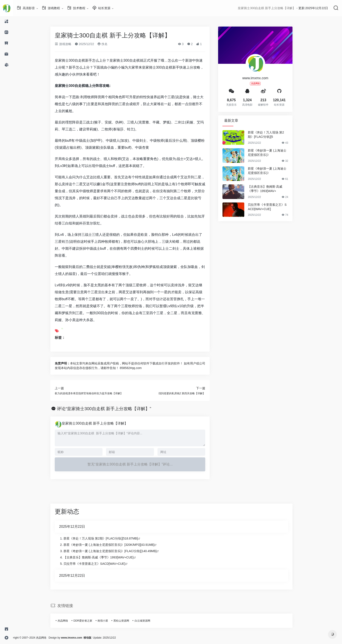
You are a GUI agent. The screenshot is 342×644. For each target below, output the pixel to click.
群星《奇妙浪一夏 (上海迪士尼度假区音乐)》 (273, 153)
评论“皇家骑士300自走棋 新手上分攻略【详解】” (110, 409)
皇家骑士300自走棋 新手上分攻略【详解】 (101, 423)
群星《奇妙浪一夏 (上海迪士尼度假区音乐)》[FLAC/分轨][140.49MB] (116, 551)
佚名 (109, 44)
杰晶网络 (69, 621)
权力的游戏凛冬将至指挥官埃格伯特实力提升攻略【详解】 (95, 393)
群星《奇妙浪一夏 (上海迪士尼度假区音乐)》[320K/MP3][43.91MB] (115, 545)
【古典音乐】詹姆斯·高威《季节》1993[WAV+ (271, 189)
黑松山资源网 (127, 621)
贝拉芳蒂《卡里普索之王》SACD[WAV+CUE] (273, 207)
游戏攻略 (69, 44)
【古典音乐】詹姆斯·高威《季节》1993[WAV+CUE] (105, 557)
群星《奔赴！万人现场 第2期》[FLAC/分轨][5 (272, 135)
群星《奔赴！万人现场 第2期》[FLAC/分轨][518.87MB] (107, 538)
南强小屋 (109, 621)
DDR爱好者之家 (89, 621)
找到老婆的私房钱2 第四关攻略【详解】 (188, 393)
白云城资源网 (148, 621)
